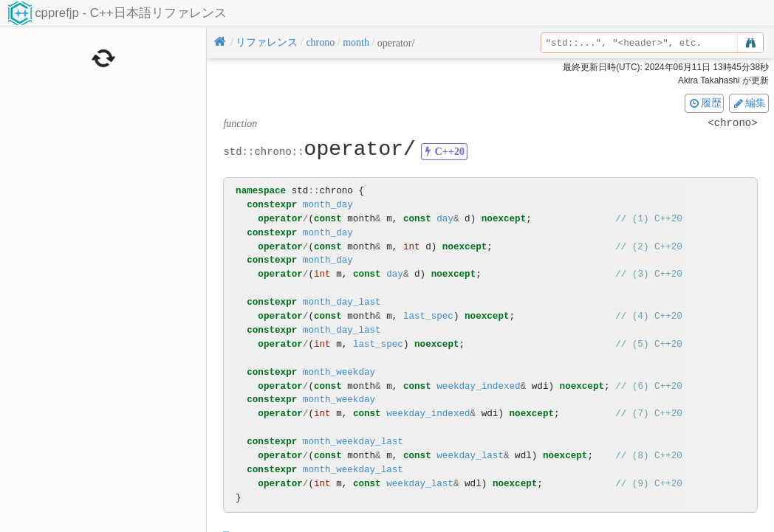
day (445, 219)
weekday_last (470, 456)
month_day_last (342, 302)
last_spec (428, 316)
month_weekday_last (353, 442)
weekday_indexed (478, 386)
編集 (749, 103)
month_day (328, 205)
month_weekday (339, 372)
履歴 (705, 103)
